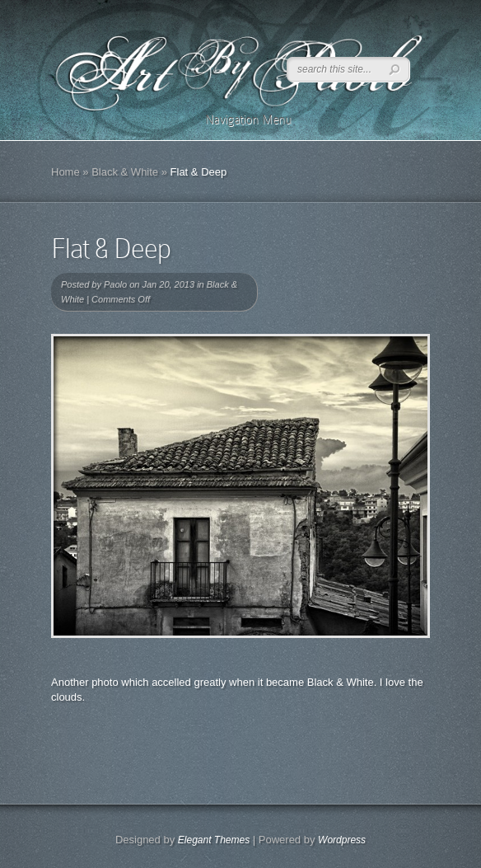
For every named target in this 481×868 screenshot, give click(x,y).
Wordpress (342, 840)
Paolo (115, 284)
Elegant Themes (214, 840)
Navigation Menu (238, 120)
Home (65, 172)
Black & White (125, 172)
